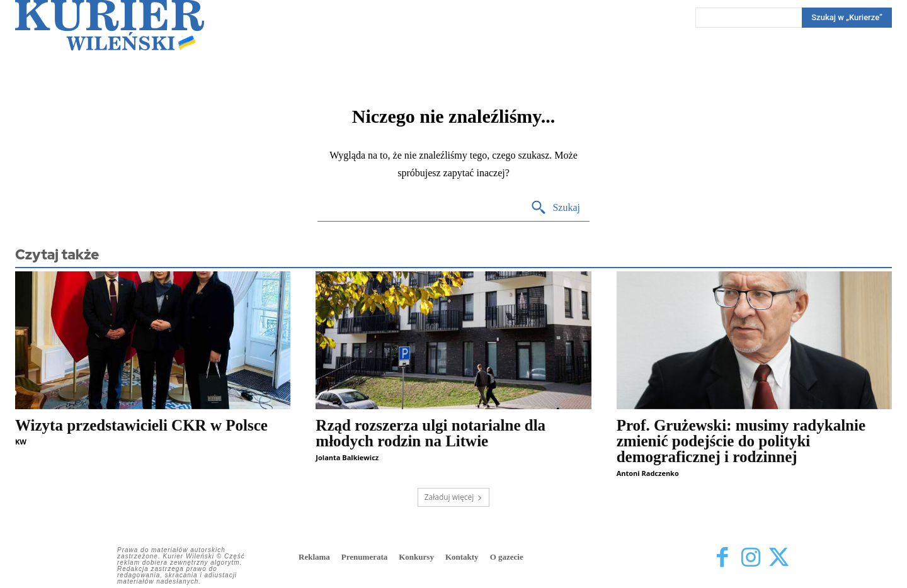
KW (21, 442)
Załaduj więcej (454, 497)
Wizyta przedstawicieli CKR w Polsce (141, 425)
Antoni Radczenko (648, 473)
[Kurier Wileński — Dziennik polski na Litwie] (110, 25)
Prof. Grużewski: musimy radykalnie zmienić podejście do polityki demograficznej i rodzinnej (741, 441)
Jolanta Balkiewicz (347, 457)
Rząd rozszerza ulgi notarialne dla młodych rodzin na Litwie (431, 433)
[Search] (847, 18)
